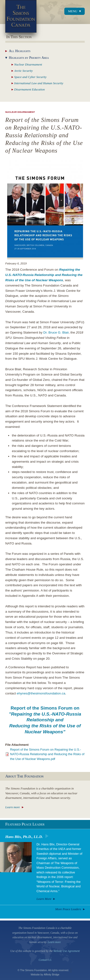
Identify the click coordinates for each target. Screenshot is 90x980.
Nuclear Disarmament (20, 112)
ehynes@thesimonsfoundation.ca (41, 693)
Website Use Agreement (66, 951)
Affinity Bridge (52, 974)
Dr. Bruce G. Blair (56, 332)
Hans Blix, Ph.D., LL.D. (24, 837)
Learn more (13, 807)
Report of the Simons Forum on (45, 720)
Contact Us (45, 960)
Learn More (44, 899)
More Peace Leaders (68, 909)
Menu (73, 11)
